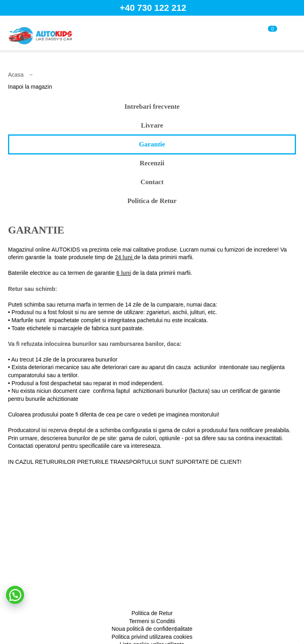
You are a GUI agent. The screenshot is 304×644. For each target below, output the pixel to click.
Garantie (152, 144)
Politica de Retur (152, 201)
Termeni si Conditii (152, 621)
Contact (152, 182)
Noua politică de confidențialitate (152, 629)
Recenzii (152, 163)
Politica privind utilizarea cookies (152, 637)
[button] (15, 595)
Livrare (152, 125)
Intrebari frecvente (152, 107)
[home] (40, 35)
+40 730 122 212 (153, 8)
